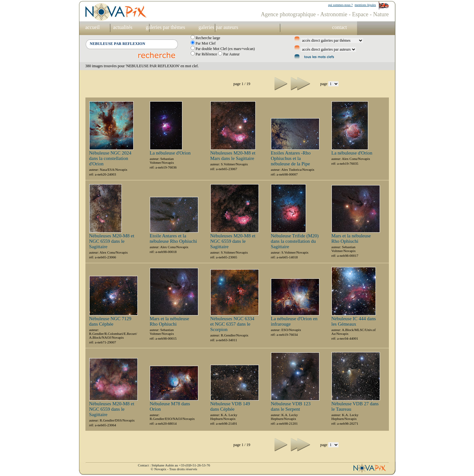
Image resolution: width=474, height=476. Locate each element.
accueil (93, 27)
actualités (123, 27)
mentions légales (365, 5)
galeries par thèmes (165, 27)
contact (339, 27)
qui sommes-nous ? (340, 5)
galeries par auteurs (218, 27)
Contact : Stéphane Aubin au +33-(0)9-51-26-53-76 (174, 465)
